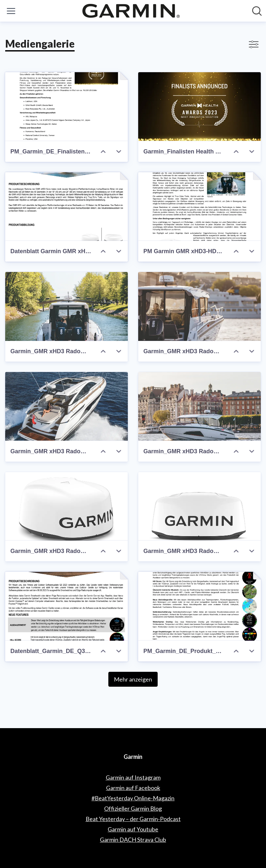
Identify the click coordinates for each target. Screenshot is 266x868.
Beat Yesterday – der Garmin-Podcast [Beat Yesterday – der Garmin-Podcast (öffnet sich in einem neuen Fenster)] (133, 819)
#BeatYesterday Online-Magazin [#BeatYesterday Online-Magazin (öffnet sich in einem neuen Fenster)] (133, 798)
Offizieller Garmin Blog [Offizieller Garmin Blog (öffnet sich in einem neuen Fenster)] (133, 808)
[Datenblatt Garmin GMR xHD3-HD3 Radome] (66, 207)
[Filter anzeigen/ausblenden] (254, 44)
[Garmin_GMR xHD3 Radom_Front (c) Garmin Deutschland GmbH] (199, 507)
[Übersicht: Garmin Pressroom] (131, 11)
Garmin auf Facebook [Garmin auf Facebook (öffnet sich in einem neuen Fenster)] (133, 788)
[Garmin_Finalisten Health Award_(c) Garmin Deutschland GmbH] (199, 107)
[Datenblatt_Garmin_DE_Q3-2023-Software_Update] (66, 606)
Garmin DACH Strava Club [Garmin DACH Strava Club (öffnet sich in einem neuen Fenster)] (133, 840)
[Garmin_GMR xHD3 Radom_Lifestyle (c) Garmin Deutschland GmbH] (66, 306)
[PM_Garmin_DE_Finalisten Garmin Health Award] (66, 107)
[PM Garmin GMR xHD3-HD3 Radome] (199, 207)
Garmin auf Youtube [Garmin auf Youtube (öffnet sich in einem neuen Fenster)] (133, 829)
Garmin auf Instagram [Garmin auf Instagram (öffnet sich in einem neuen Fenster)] (133, 777)
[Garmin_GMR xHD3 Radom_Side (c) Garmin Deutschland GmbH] (66, 507)
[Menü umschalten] (11, 11)
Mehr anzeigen (133, 679)
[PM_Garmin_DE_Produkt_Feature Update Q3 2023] (199, 606)
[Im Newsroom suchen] (257, 11)
